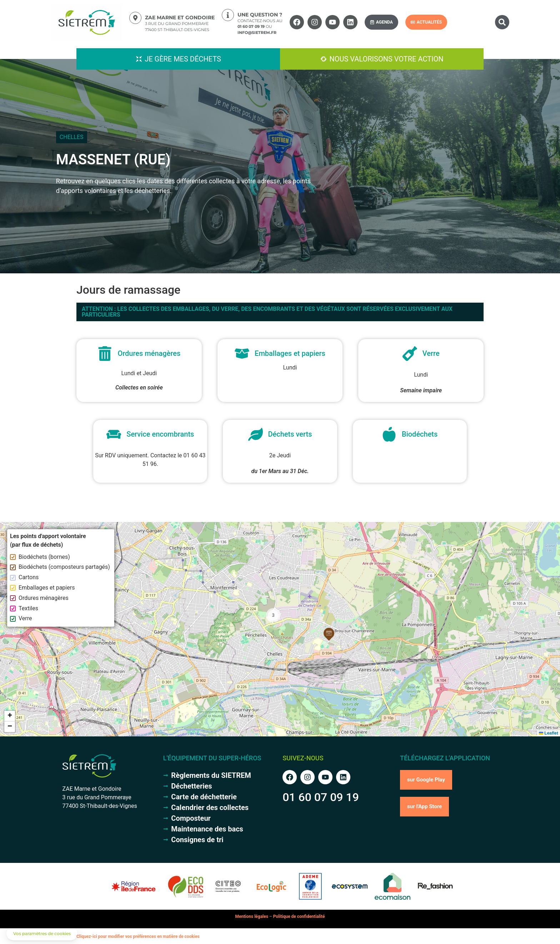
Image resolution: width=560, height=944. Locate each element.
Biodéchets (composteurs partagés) (60, 567)
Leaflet (549, 733)
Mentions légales (252, 916)
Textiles (24, 608)
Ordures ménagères (39, 598)
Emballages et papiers (42, 588)
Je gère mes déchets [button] (183, 59)
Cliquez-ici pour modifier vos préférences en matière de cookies (138, 936)
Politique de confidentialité (299, 916)
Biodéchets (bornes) (40, 557)
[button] (502, 22)
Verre (21, 618)
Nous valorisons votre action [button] (386, 59)
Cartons (24, 577)
